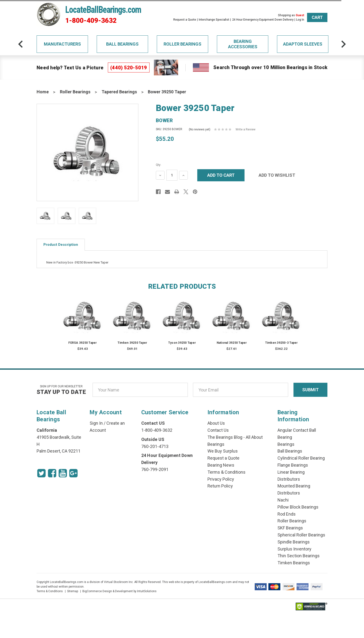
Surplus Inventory (294, 549)
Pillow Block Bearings (298, 507)
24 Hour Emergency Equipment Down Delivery (263, 20)
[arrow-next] (343, 44)
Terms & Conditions (226, 472)
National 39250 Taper (232, 343)
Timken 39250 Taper (132, 343)
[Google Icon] (73, 473)
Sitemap (73, 591)
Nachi (283, 500)
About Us (216, 423)
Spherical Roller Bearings (301, 535)
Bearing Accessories (243, 44)
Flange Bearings (293, 465)
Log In (300, 20)
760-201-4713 (155, 446)
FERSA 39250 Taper (83, 343)
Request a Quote (185, 20)
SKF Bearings (290, 528)
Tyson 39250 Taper (182, 343)
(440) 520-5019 (129, 68)
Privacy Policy (221, 479)
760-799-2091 (155, 469)
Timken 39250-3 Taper (281, 343)
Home (43, 92)
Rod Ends (287, 514)
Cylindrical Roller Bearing (301, 458)
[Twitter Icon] (41, 473)
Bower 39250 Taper (167, 92)
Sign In (96, 423)
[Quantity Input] (172, 175)
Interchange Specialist (214, 20)
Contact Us (218, 430)
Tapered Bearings (119, 92)
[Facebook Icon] (52, 473)
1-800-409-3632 (91, 21)
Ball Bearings (122, 44)
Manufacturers (62, 44)
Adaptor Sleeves (303, 44)
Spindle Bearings (294, 542)
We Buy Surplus (223, 451)
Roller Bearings (182, 44)
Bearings (286, 444)
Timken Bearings (294, 563)
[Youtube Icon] (63, 473)
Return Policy (220, 486)
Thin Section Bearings (299, 556)
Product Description (61, 245)
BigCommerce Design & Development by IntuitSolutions (119, 591)
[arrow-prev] (21, 44)
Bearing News (221, 465)
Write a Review (245, 129)
